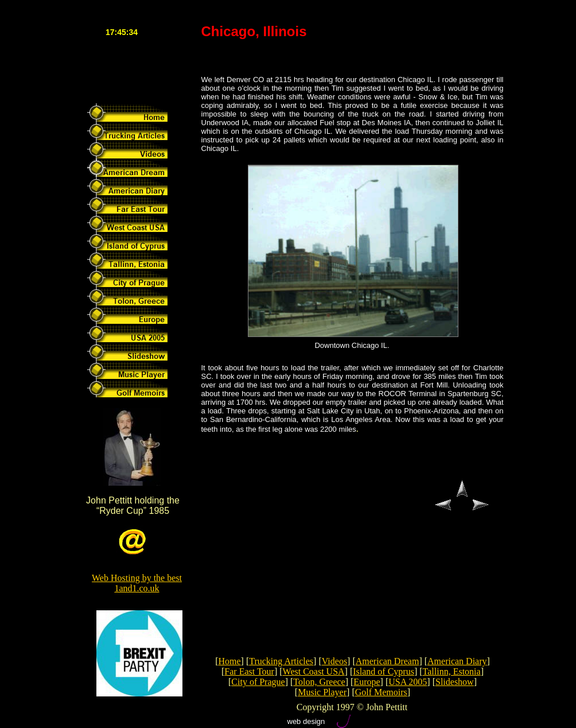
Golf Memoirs (381, 692)
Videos (334, 661)
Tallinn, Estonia (452, 671)
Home (229, 661)
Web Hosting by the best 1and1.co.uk (137, 583)
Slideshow (455, 682)
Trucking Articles (281, 661)
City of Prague (258, 682)
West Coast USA (314, 671)
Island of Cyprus (384, 671)
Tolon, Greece (319, 682)
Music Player (322, 692)
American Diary (457, 661)
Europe (367, 682)
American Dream (388, 661)
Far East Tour (249, 671)
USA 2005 (408, 682)
